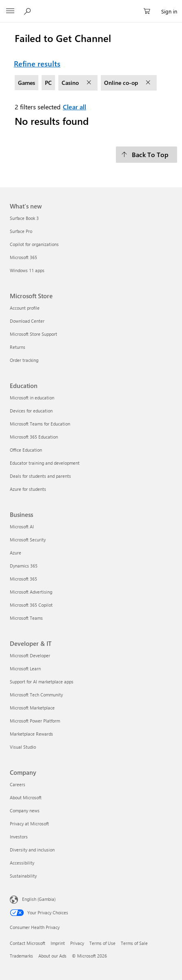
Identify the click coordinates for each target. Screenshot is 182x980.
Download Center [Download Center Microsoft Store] (27, 321)
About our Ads (52, 956)
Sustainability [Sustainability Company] (23, 876)
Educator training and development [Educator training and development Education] (45, 463)
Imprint (58, 943)
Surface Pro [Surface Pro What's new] (21, 231)
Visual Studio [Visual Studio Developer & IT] (23, 747)
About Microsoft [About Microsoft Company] (26, 797)
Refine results (37, 64)
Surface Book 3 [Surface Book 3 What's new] (24, 218)
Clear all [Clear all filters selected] (74, 107)
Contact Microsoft (28, 943)
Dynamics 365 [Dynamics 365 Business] (24, 566)
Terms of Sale (134, 943)
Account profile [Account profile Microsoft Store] (25, 308)
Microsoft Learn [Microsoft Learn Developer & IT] (25, 668)
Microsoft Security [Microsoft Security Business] (28, 540)
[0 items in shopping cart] (149, 11)
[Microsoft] (91, 7)
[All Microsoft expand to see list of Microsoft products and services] (10, 11)
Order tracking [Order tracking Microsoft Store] (24, 360)
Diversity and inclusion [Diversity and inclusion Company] (32, 850)
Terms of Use (102, 943)
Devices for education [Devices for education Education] (31, 411)
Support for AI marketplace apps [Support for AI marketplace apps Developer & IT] (42, 682)
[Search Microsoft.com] (29, 11)
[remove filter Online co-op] (149, 83)
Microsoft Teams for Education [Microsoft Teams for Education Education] (40, 424)
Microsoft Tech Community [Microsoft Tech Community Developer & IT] (36, 695)
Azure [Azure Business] (16, 553)
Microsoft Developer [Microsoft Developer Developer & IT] (30, 655)
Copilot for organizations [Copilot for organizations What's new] (34, 244)
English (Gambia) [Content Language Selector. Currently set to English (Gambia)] (39, 899)
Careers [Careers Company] (18, 784)
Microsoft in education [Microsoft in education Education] (32, 398)
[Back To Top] (146, 155)
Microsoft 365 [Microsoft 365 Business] (23, 579)
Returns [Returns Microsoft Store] (18, 347)
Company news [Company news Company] (25, 810)
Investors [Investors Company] (19, 837)
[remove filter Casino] (90, 83)
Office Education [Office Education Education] (26, 450)
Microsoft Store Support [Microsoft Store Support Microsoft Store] (33, 334)
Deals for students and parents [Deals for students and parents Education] (40, 476)
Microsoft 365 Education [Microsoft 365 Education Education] (34, 437)
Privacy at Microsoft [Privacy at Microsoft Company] (29, 824)
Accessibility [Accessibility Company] (22, 863)
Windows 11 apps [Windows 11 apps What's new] (27, 270)
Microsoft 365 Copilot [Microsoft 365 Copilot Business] (31, 605)
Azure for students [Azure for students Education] (28, 489)
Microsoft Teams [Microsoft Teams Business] (26, 618)
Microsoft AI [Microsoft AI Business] (22, 527)
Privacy (77, 943)
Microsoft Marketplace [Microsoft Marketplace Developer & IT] (32, 708)
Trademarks (21, 956)
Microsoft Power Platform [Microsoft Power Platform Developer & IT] (35, 721)
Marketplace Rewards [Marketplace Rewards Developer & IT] (31, 734)
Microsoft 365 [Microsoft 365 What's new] (23, 257)
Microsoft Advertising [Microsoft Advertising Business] (31, 592)
